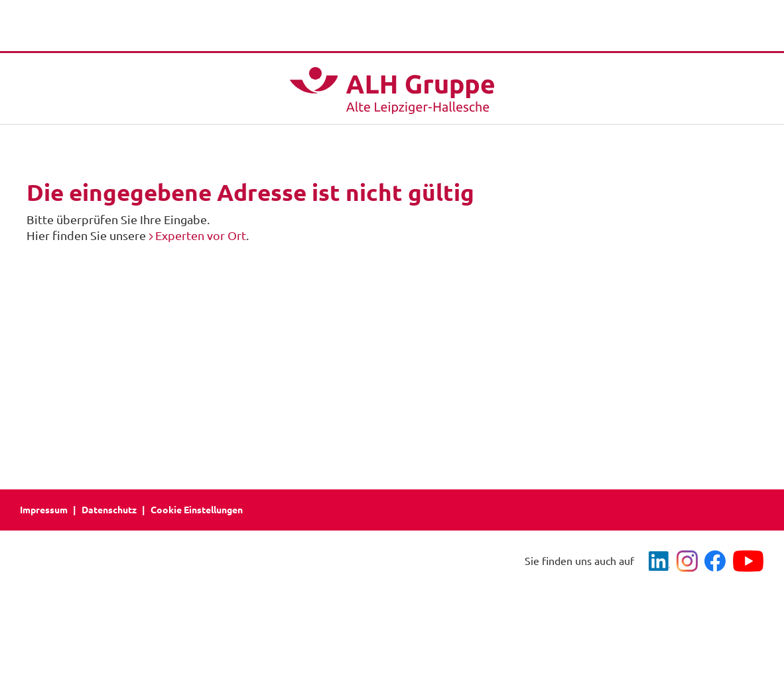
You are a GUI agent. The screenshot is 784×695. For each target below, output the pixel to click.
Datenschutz (109, 510)
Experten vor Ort (201, 235)
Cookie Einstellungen (197, 510)
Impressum (44, 510)
